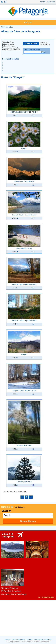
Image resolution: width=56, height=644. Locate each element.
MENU (28, 22)
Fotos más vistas (9, 46)
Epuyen (24, 148)
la (3, 69)
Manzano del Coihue (24, 446)
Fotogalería (21, 639)
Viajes (14, 639)
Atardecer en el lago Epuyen (24, 182)
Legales (30, 639)
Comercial (48, 639)
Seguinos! (2, 2)
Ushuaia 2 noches (10, 588)
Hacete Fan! (6, 2)
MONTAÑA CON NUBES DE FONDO (24, 112)
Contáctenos (38, 639)
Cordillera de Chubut (24, 482)
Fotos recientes (8, 44)
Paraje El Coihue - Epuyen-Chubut (24, 284)
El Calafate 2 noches (11, 591)
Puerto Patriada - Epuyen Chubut (24, 215)
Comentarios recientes (11, 48)
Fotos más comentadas (11, 50)
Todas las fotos (8, 42)
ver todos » (20, 507)
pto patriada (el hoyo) (24, 248)
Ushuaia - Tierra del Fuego (14, 594)
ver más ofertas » (46, 597)
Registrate (51, 2)
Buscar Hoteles (28, 521)
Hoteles (7, 639)
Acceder (43, 2)
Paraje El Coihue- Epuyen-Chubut (24, 391)
